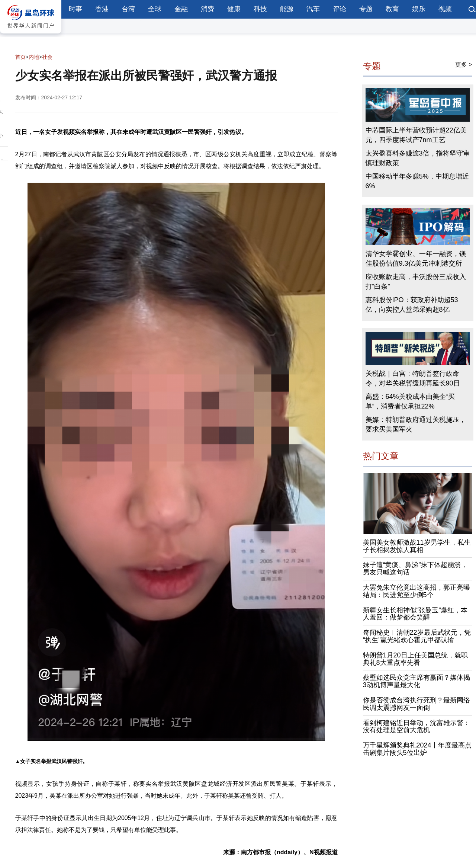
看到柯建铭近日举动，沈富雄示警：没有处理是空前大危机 (416, 727)
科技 (260, 9)
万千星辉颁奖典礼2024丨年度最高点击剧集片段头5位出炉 (417, 749)
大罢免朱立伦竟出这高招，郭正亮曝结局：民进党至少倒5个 (416, 591)
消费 (208, 9)
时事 (75, 9)
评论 (340, 9)
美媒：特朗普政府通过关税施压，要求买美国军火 (416, 425)
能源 (287, 9)
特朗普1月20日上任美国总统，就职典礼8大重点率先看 (415, 659)
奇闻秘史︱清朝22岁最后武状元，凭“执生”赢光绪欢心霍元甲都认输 (417, 636)
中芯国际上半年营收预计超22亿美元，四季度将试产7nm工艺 (416, 135)
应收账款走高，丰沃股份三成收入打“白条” (416, 282)
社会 (47, 57)
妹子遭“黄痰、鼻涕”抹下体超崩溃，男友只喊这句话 (415, 568)
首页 (20, 57)
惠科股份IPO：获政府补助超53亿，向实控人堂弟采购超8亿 (412, 305)
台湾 (128, 9)
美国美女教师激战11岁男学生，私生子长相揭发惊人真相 (417, 546)
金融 (181, 9)
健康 (234, 9)
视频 (445, 9)
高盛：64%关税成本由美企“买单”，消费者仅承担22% (410, 401)
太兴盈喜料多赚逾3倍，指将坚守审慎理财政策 (418, 158)
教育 (392, 9)
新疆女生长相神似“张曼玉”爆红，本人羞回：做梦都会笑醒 (415, 614)
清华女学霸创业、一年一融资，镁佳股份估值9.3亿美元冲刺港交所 (416, 259)
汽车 (313, 9)
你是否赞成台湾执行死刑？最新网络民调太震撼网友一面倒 (416, 704)
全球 (155, 9)
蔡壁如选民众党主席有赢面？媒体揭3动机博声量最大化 (416, 681)
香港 (102, 9)
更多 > (464, 65)
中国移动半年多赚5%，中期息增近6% (417, 181)
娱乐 (419, 9)
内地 (34, 57)
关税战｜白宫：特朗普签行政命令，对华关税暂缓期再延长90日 (413, 378)
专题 (366, 9)
